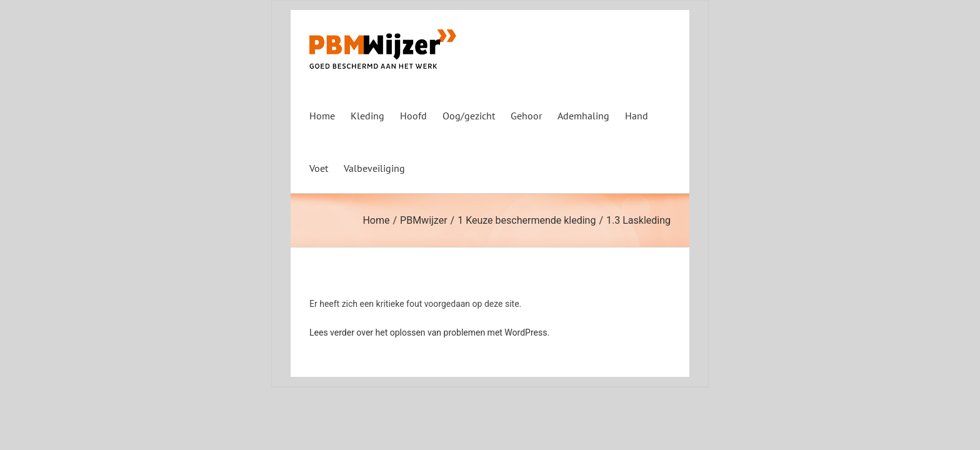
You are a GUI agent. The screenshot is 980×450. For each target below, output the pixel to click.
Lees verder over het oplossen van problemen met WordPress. (429, 332)
